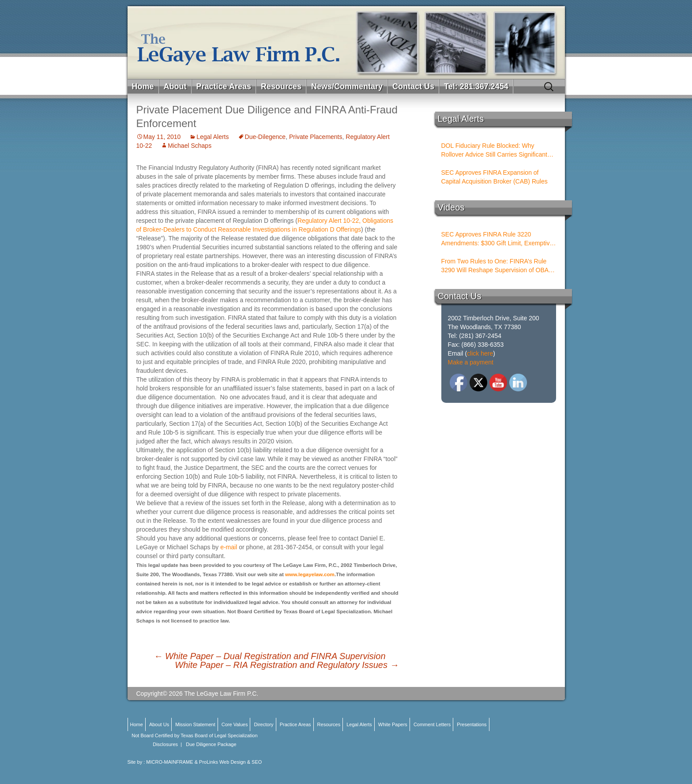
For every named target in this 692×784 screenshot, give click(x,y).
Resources (281, 86)
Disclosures (165, 744)
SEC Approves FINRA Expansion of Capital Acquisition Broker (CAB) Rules (495, 177)
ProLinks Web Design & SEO (230, 762)
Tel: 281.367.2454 (476, 86)
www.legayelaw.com (310, 574)
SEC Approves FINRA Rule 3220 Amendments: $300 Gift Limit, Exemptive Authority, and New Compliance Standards (497, 239)
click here (480, 353)
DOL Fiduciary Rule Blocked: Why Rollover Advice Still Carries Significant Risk (494, 150)
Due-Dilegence (265, 137)
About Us (159, 724)
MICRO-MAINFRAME (169, 762)
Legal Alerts (212, 137)
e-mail (229, 547)
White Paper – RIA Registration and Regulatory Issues (287, 665)
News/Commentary (347, 86)
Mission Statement (195, 724)
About (175, 86)
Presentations (472, 724)
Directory (264, 724)
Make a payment (471, 362)
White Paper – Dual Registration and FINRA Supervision (270, 656)
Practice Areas (224, 86)
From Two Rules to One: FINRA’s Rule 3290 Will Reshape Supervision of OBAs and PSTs (497, 266)
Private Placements (316, 137)
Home (143, 86)
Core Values (235, 724)
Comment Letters (432, 724)
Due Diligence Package (211, 744)
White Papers (393, 724)
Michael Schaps (190, 146)
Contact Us (413, 86)
